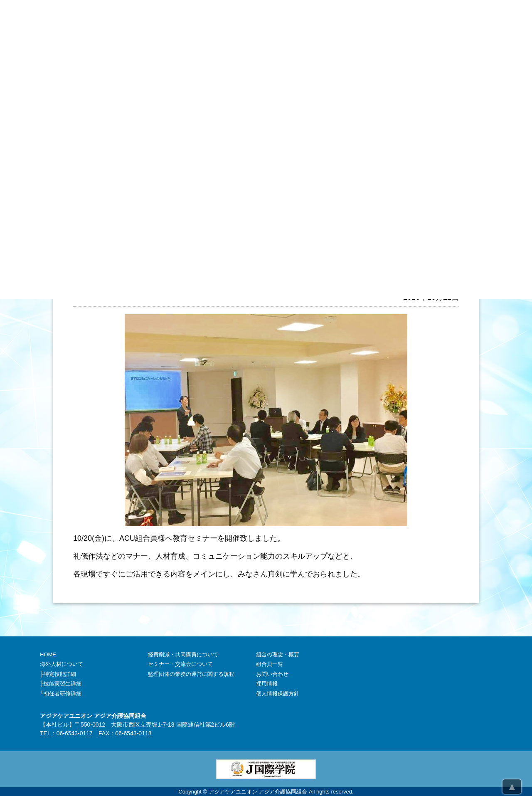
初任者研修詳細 (63, 694)
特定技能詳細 (60, 674)
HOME (48, 654)
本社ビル (57, 725)
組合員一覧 (270, 664)
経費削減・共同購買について (183, 654)
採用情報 (267, 684)
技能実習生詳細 (63, 684)
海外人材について (62, 664)
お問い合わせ (272, 674)
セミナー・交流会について (180, 664)
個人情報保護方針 (278, 694)
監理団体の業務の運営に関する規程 (191, 674)
